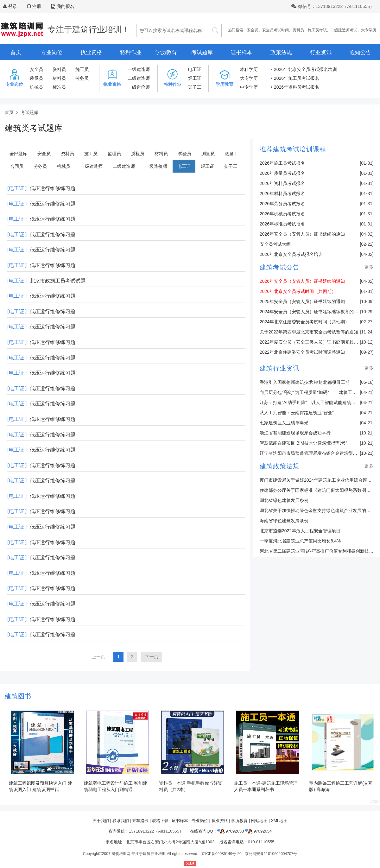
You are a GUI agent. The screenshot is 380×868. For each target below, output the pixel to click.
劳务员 (82, 78)
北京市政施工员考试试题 (58, 281)
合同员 (17, 166)
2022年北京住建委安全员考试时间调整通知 (302, 352)
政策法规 (281, 52)
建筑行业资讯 (280, 368)
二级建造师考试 (344, 30)
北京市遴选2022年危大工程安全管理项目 (300, 531)
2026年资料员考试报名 (297, 87)
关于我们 (101, 821)
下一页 (152, 657)
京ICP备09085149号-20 (222, 854)
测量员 (208, 154)
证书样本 (242, 52)
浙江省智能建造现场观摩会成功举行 (295, 433)
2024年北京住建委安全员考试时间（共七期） (304, 322)
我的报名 (63, 6)
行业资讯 (321, 52)
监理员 (114, 154)
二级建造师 (139, 78)
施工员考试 (317, 30)
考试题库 (202, 52)
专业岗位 (52, 52)
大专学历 (369, 30)
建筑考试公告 (280, 267)
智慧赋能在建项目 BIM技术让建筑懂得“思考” (303, 443)
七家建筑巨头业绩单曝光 (284, 423)
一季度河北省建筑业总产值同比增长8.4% (300, 541)
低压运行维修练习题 (53, 188)
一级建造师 (139, 69)
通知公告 (360, 52)
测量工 (231, 154)
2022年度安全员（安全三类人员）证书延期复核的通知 (313, 342)
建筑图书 (18, 696)
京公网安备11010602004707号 (271, 854)
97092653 (231, 831)
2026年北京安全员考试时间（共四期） (298, 291)
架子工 (195, 87)
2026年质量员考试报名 (282, 173)
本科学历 (249, 69)
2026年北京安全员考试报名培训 (305, 69)
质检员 (138, 154)
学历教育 (166, 52)
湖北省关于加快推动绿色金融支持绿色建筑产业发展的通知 (317, 510)
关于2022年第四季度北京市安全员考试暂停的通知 (309, 332)
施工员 (82, 69)
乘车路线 (140, 821)
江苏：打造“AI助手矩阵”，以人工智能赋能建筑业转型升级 (317, 402)
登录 (13, 6)
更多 (369, 267)
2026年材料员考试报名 (282, 193)
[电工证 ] (17, 188)
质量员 (36, 78)
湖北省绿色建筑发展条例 (284, 500)
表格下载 (160, 821)
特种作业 (131, 52)
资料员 (298, 30)
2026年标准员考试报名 (282, 224)
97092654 (258, 831)
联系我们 (121, 821)
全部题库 (18, 154)
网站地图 (259, 821)
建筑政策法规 (280, 466)
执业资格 (91, 52)
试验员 (185, 154)
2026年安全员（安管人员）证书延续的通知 (302, 234)
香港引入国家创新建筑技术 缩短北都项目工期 (305, 382)
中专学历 (249, 87)
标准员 (59, 87)
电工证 (195, 69)
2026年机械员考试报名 (282, 214)
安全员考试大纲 (275, 244)
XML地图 (279, 821)
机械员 (36, 87)
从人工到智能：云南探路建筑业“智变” (297, 413)
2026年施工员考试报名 (297, 78)
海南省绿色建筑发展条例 (284, 521)
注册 (37, 6)
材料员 (59, 78)
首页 (16, 52)
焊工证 (195, 78)
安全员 (253, 30)
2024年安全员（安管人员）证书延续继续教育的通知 (311, 312)
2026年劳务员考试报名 (282, 204)
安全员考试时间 (275, 30)
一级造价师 (139, 87)
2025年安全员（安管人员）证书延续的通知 (302, 301)
